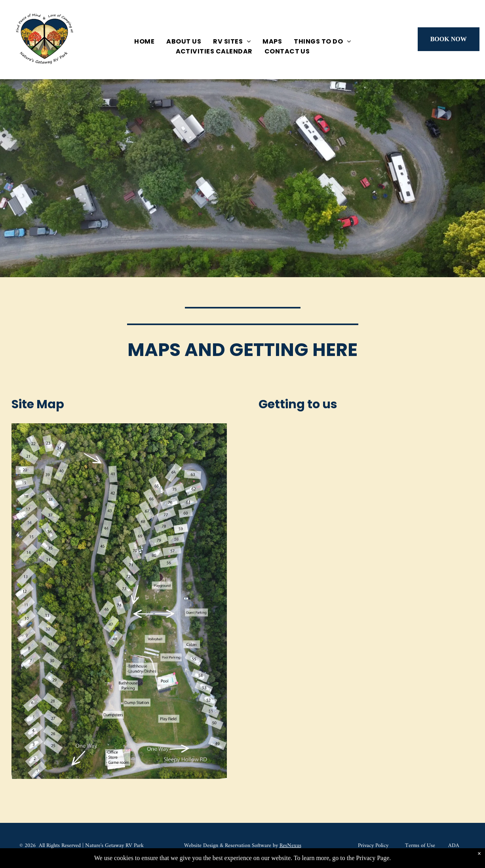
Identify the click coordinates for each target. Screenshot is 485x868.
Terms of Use (420, 846)
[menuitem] (144, 41)
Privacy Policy (373, 846)
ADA (454, 846)
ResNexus (290, 846)
